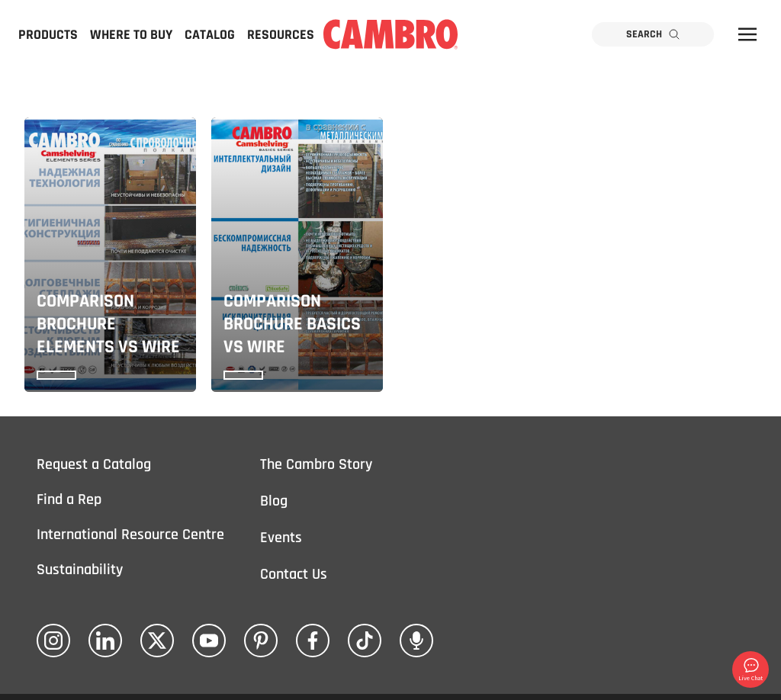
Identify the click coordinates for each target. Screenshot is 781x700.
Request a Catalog (94, 464)
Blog (274, 501)
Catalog (210, 35)
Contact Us (294, 574)
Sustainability (80, 570)
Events (281, 538)
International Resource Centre (130, 535)
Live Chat (750, 669)
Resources (281, 35)
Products (48, 35)
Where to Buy (131, 35)
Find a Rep (69, 499)
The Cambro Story (316, 464)
